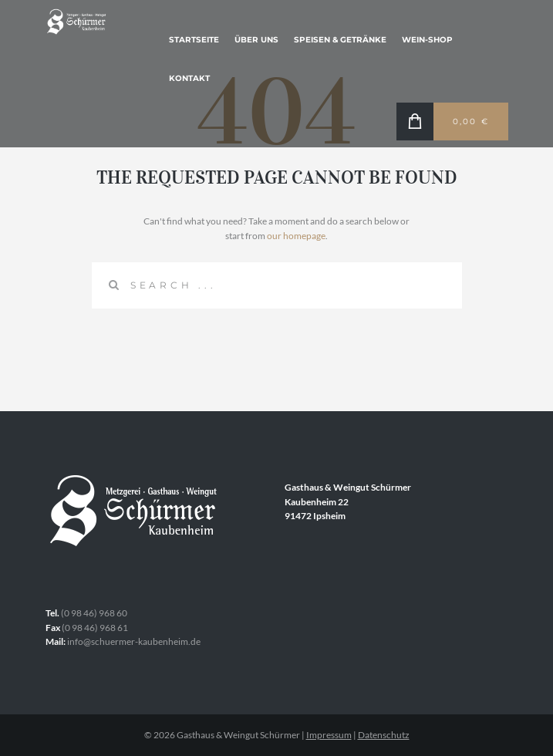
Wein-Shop (427, 40)
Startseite (194, 40)
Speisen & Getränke (340, 40)
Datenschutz (384, 735)
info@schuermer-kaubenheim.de (134, 641)
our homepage (296, 236)
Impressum (329, 735)
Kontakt (189, 78)
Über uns (256, 40)
